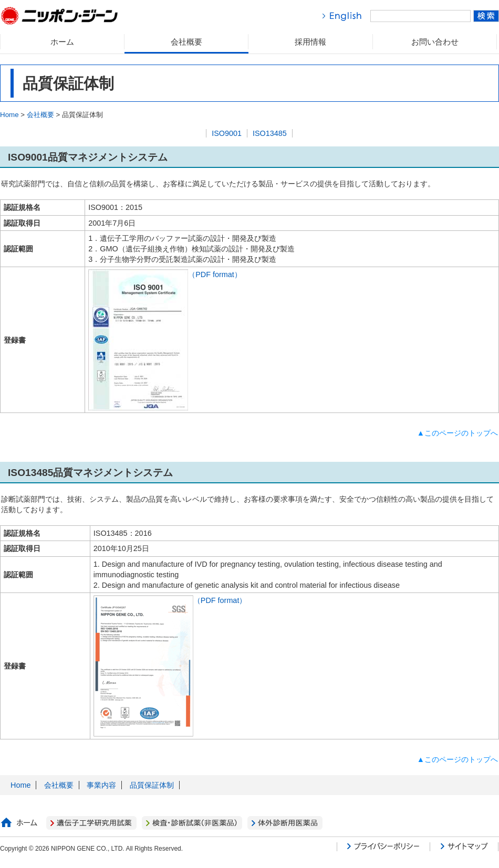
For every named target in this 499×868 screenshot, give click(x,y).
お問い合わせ (435, 42)
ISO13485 (270, 133)
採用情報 (310, 42)
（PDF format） (165, 274)
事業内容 (101, 785)
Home (9, 115)
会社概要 (186, 42)
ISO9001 (227, 133)
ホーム (62, 42)
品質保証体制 (152, 785)
